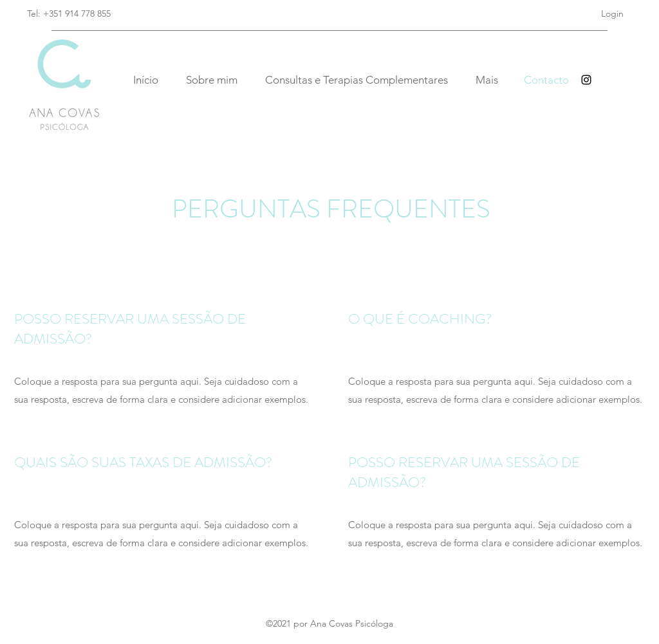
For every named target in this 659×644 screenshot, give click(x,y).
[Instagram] (586, 80)
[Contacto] (546, 80)
